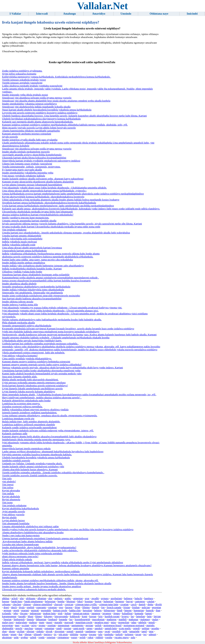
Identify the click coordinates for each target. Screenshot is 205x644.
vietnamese (63, 637)
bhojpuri (71, 601)
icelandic (7, 613)
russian (67, 628)
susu (100, 631)
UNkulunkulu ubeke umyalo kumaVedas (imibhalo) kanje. (32, 341)
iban (158, 610)
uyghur (24, 637)
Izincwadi (42, 14)
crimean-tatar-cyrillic (86, 604)
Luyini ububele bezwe (13, 520)
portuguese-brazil (113, 625)
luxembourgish (82, 619)
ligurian (8, 619)
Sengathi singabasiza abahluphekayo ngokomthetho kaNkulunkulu (36, 287)
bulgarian (108, 601)
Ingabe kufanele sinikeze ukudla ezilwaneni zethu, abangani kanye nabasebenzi (43, 179)
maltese (33, 622)
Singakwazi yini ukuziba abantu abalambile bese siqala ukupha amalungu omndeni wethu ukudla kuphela (56, 101)
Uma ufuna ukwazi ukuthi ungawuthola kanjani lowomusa (32, 248)
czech (134, 604)
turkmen (129, 634)
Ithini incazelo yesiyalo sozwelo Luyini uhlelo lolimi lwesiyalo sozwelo (39, 128)
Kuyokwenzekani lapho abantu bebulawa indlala (27, 541)
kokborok (75, 616)
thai (21, 634)
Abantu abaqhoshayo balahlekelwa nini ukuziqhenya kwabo (33, 532)
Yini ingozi (8, 484)
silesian (30, 631)
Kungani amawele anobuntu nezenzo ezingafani (27, 134)
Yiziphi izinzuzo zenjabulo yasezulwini (22, 83)
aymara (105, 598)
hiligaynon (109, 610)
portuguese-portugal (134, 625)
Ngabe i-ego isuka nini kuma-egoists (21, 535)
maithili (123, 619)
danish (142, 604)
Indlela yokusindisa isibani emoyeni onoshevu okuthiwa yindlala (35, 410)
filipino (86, 607)
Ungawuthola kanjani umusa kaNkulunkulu (24, 251)
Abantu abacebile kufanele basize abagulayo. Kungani (30, 470)
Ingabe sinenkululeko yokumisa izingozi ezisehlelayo (29, 104)
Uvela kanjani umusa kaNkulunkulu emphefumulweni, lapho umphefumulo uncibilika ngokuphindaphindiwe (58, 206)
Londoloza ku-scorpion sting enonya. (21, 404)
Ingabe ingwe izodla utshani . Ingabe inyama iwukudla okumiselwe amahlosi (41, 586)
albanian (42, 598)
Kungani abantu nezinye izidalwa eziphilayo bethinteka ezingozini (36, 362)
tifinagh (38, 634)
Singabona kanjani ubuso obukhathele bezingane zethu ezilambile (36, 275)
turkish (119, 634)
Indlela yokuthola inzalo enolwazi (19, 242)
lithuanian (41, 619)
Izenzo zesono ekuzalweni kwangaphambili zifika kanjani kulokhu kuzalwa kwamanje (46, 281)
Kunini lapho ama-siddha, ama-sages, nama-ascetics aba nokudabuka (37, 260)
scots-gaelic (125, 628)
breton (98, 601)
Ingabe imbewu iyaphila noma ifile (20, 305)
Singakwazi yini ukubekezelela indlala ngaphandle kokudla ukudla (36, 107)
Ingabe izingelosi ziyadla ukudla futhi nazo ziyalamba (30, 140)
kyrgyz (125, 616)
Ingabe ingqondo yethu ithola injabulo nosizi (25, 95)
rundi (59, 628)
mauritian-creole (84, 622)
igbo (16, 613)
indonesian (35, 613)
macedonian (98, 619)
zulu (133, 637)
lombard (53, 619)
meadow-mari (102, 622)
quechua (29, 628)
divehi (159, 604)
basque (6, 601)
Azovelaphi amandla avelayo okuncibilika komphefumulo (32, 155)
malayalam (21, 622)
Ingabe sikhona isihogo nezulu (18, 302)
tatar (151, 631)
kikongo (48, 616)
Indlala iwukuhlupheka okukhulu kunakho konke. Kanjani (32, 269)
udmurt (152, 634)
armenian (78, 598)
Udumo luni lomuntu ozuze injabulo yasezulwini (27, 164)
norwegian (7, 625)
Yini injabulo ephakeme (14, 230)
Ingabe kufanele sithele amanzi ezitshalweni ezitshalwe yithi (33, 467)
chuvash (58, 604)
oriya (34, 625)
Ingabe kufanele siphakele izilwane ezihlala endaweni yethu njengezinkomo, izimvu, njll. (48, 431)
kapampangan (9, 616)
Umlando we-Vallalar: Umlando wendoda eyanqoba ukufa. (32, 464)
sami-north (79, 628)
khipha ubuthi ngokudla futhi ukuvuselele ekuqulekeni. (30, 380)
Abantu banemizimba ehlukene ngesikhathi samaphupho (31, 131)
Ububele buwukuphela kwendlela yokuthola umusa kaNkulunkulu (36, 458)
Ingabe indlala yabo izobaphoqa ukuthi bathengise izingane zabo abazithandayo (43, 266)
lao (132, 616)
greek (16, 610)
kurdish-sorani (112, 616)
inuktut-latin (49, 613)
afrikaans (31, 598)
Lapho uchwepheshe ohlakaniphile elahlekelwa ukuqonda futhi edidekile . (40, 550)
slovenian (60, 631)
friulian (136, 607)
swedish (116, 631)
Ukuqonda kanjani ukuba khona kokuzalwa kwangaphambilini (34, 158)
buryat (129, 601)
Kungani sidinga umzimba (16, 568)
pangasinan (64, 625)
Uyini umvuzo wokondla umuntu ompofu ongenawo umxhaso (34, 383)
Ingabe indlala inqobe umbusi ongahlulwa (24, 263)
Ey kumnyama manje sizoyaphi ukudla (22, 170)
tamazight (134, 631)
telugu (5, 634)
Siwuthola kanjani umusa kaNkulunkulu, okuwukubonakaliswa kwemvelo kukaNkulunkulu (49, 203)
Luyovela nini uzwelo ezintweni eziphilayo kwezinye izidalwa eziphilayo (40, 113)
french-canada (114, 607)
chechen (17, 604)
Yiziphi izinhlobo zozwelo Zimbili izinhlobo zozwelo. (30, 476)
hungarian (139, 610)
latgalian (141, 616)
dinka (150, 604)
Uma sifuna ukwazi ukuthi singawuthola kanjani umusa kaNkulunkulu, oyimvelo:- (44, 191)
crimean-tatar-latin (109, 604)
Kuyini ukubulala (11, 496)
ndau (134, 622)
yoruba (109, 637)
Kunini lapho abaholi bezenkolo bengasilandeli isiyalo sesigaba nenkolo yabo (42, 374)
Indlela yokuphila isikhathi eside (19, 245)
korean (93, 616)
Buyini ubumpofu (11, 499)
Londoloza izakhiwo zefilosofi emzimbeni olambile (28, 425)
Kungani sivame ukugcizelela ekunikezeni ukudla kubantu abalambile (38, 182)
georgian (156, 607)
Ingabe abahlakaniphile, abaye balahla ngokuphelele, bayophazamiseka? (39, 547)
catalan (151, 601)
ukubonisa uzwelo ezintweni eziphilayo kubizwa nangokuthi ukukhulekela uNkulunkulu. (48, 257)
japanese (96, 613)
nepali (152, 622)
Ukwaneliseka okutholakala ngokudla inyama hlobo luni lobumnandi (37, 212)
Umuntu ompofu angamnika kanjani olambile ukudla (29, 221)
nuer (17, 625)
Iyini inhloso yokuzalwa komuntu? (20, 356)
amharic (59, 598)
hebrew (98, 610)
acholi (15, 598)
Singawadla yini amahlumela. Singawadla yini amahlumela (32, 293)
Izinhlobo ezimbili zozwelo (16, 461)
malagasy (145, 619)
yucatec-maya (121, 637)
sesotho (155, 628)
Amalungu (70, 14)
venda (42, 637)
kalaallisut (127, 613)
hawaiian (87, 610)
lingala (30, 619)
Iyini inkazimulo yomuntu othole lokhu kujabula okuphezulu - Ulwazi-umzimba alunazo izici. (50, 311)
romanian (49, 628)
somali (70, 631)
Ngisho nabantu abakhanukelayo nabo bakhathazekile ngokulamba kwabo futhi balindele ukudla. (52, 320)
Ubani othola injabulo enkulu (17, 559)
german (7, 610)
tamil (144, 631)
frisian (127, 607)
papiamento (77, 625)
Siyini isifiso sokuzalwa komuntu (19, 74)
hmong (128, 610)
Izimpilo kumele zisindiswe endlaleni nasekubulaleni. (30, 413)
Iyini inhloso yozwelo (13, 514)
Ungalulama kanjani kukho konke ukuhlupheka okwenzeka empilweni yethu (41, 371)
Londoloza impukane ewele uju (18, 419)
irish (60, 613)
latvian (157, 616)
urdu (16, 637)
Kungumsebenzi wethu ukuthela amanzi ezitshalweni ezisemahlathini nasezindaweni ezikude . (50, 278)
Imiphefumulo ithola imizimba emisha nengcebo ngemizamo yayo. (36, 440)
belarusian (50, 601)
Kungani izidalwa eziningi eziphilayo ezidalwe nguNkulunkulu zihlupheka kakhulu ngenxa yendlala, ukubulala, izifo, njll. (65, 125)
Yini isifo (7, 479)
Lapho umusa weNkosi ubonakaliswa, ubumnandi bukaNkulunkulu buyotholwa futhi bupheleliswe (53, 452)
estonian (53, 607)
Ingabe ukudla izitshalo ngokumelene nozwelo (26, 152)
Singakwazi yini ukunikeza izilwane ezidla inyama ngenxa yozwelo (37, 98)
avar (87, 598)
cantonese (140, 601)
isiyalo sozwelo (10, 137)
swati (107, 631)
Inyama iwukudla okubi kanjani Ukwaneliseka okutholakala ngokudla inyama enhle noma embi (51, 227)
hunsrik (150, 610)
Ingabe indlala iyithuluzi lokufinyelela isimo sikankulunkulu (33, 290)
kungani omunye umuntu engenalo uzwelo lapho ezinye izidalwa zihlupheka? (42, 365)
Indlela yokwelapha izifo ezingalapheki (22, 239)
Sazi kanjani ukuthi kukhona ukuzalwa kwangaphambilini (32, 299)
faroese (69, 607)
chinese (27, 604)
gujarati (35, 610)
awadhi (95, 598)
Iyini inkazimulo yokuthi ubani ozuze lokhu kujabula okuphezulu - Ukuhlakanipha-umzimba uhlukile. (54, 188)
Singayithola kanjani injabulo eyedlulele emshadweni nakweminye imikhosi (41, 161)
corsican (69, 604)
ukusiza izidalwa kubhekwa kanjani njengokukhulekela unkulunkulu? (38, 215)
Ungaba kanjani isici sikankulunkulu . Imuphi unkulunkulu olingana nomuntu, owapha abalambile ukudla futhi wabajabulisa (66, 233)
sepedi (136, 628)
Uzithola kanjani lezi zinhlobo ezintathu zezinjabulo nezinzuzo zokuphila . (40, 344)
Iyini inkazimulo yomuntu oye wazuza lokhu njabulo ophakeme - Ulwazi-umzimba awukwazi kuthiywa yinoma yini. (62, 308)
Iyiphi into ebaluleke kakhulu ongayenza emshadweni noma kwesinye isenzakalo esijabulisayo (51, 332)
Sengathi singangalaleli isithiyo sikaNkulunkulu (27, 326)
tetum (14, 634)
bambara (149, 598)
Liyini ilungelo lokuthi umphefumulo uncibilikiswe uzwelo (32, 389)
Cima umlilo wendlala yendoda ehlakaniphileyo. (27, 359)
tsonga (84, 634)
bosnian (89, 601)
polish (98, 625)
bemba (61, 601)
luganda (63, 619)
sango (89, 628)
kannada (139, 613)
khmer (39, 616)
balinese (128, 598)
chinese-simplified (43, 604)
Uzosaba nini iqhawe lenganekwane (20, 544)
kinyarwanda (61, 616)
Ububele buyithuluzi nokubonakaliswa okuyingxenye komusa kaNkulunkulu (41, 119)
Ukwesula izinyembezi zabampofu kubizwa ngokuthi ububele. (34, 589)
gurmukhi (46, 610)
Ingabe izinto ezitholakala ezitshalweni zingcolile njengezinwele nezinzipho (41, 296)
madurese (112, 619)
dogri (6, 607)
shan (4, 631)
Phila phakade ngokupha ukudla (18, 323)
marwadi (69, 622)
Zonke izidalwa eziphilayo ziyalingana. (22, 71)
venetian (51, 637)
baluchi (138, 598)
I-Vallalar (15, 14)
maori (49, 622)
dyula (22, 607)
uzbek (33, 637)
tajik (125, 631)
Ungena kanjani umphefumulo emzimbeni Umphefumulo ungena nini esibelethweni (45, 538)
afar (22, 598)
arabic (68, 598)
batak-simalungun (34, 601)
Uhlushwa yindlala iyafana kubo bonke (22, 272)
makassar (134, 619)
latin (149, 616)
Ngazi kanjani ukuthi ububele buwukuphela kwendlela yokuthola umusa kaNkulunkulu (47, 110)
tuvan (138, 634)
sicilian (21, 631)
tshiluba (74, 634)
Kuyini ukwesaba (11, 490)
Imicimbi (192, 14)
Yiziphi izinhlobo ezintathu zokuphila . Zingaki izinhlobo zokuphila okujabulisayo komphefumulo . (53, 473)
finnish (95, 607)
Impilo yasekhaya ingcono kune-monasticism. (26, 218)
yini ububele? (9, 482)
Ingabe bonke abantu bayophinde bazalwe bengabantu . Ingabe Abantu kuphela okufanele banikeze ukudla (57, 583)
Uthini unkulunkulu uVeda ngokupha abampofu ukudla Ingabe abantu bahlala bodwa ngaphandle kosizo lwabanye (61, 200)
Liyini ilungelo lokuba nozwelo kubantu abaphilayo (29, 392)
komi (84, 616)
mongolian (124, 622)
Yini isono (7, 502)
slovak (49, 631)
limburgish (19, 619)
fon (103, 607)
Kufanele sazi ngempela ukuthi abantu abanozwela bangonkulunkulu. (38, 122)
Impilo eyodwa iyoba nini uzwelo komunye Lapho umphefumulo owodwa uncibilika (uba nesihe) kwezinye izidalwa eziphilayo (68, 529)
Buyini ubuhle (9, 517)
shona (12, 631)
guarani (25, 610)
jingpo (117, 613)
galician (146, 607)
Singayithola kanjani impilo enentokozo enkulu (26, 449)
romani (39, 628)
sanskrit (98, 628)
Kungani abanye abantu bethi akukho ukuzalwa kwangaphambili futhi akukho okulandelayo (49, 437)
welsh (82, 637)
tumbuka (109, 634)
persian (89, 625)
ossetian (52, 625)
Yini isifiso (8, 487)
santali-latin (111, 628)
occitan (25, 625)
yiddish (99, 637)
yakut (90, 637)
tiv (55, 634)
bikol (80, 601)
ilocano (24, 613)
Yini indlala (8, 493)
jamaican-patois (81, 613)
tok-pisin (63, 634)
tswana (93, 634)
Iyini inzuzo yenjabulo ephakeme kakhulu (24, 176)
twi (145, 634)
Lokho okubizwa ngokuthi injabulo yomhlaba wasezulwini (32, 86)
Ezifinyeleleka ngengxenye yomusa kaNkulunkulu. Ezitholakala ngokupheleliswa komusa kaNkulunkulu (56, 77)
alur (50, 598)
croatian (124, 604)
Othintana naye (159, 14)
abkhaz (6, 598)
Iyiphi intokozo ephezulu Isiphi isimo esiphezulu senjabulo (32, 553)
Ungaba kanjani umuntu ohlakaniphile (22, 236)
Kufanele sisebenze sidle (15, 434)
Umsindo (126, 14)
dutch (14, 607)
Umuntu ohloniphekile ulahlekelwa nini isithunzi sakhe (30, 526)
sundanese (91, 631)
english (31, 607)
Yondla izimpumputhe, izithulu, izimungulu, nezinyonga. (31, 167)
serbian (145, 628)
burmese (120, 601)
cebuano (6, 604)
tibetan (28, 634)
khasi (31, 616)
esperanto (41, 607)
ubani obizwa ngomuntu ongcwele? (20, 556)
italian (68, 613)
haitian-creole (60, 610)
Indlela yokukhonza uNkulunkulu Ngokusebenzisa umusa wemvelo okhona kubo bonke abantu (51, 254)
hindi (120, 610)
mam (42, 622)
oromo (42, 625)
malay (155, 619)
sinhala (40, 631)
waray (74, 637)
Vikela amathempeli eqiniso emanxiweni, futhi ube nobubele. (33, 353)
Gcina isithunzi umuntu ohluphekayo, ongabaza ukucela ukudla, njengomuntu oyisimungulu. (50, 416)
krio (101, 616)
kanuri (149, 613)
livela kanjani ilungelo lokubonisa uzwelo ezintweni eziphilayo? (35, 386)
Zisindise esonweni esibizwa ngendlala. (22, 407)
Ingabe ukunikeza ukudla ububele (19, 284)
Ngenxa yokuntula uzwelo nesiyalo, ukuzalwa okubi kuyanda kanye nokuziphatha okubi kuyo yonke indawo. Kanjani (62, 368)
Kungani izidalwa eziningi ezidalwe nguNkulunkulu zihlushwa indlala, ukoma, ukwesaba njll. (50, 580)
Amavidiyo (99, 14)
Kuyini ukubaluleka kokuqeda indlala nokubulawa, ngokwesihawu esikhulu (41, 571)
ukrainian (7, 637)
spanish (79, 631)
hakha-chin (75, 610)
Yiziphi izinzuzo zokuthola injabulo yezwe (24, 80)
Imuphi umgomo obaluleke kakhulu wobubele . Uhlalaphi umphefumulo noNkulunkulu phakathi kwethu (56, 338)
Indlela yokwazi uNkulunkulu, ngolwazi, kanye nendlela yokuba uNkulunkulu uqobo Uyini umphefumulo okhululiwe (63, 562)
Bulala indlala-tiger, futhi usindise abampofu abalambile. (31, 422)
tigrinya (48, 634)
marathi (58, 622)
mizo (114, 622)
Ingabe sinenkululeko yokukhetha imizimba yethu (28, 173)
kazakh (22, 616)
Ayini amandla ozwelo (14, 511)
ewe (61, 607)
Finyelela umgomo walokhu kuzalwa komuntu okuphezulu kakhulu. (37, 455)
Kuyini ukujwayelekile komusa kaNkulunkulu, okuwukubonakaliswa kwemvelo (43, 197)
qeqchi (19, 628)
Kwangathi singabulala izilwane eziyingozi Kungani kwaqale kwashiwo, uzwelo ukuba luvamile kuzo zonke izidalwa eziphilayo (68, 329)
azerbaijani (116, 598)
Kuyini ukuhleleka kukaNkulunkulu (20, 508)
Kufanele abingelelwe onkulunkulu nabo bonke (26, 401)
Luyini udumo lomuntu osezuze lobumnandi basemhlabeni (32, 185)
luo (71, 619)
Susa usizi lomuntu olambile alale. (20, 377)
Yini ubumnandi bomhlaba (16, 523)
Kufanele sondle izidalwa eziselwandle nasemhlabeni (29, 428)
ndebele (142, 622)
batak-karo (17, 601)
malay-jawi (8, 622)
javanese (107, 613)
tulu (100, 634)
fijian (77, 607)
